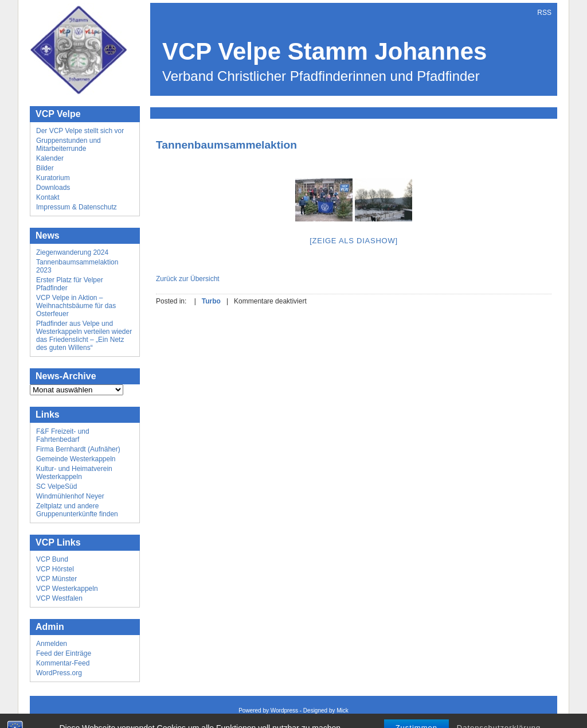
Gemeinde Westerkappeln (76, 459)
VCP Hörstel (55, 569)
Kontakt (48, 197)
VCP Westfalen (59, 598)
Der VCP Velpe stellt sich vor (80, 131)
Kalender (50, 158)
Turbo (211, 301)
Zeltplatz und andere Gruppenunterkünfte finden (77, 510)
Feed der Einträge (64, 653)
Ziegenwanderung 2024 (72, 252)
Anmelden (52, 644)
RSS (544, 13)
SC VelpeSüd (56, 486)
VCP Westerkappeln (67, 589)
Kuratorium (53, 178)
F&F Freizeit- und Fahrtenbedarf (63, 435)
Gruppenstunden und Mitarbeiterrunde (69, 145)
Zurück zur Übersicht (188, 279)
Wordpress (284, 711)
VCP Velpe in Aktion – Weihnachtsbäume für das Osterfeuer (76, 306)
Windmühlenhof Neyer (70, 496)
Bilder (45, 168)
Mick (343, 711)
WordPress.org (59, 673)
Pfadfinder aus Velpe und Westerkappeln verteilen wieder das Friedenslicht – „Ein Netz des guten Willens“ (84, 336)
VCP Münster (56, 579)
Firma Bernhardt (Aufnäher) (78, 449)
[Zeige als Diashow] (354, 241)
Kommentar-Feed (63, 663)
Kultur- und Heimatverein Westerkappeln (74, 473)
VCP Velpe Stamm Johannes (324, 51)
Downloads (53, 188)
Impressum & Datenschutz (77, 207)
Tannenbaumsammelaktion (226, 145)
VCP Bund (52, 559)
